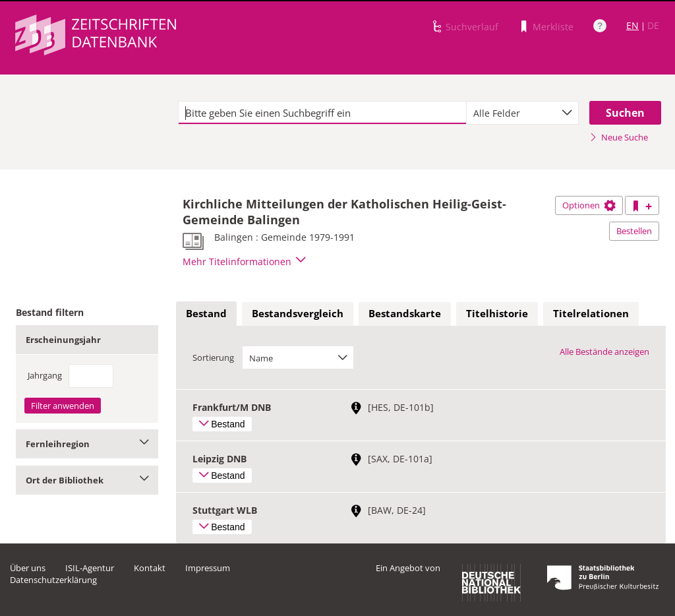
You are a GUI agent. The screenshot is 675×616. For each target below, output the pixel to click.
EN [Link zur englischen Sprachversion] (632, 25)
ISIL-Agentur (90, 568)
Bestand (206, 313)
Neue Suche (619, 137)
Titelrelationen (591, 313)
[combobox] (522, 113)
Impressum (208, 568)
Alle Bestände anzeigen (604, 352)
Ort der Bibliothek (87, 480)
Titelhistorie (497, 313)
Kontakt (150, 568)
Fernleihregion (87, 444)
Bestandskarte (405, 313)
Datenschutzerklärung (53, 580)
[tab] (206, 314)
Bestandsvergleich (298, 313)
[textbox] (322, 113)
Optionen (589, 205)
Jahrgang (45, 375)
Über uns (28, 568)
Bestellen (634, 231)
